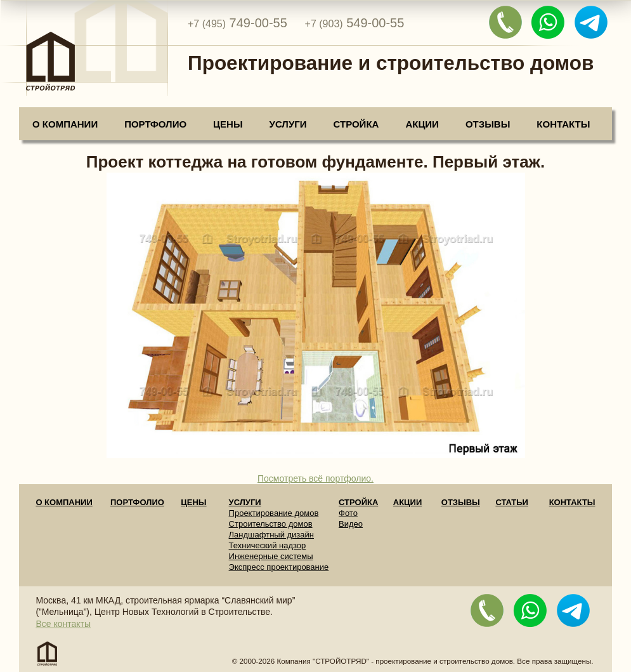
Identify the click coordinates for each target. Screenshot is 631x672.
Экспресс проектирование (279, 567)
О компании (65, 124)
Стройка (356, 124)
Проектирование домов (274, 513)
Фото (348, 513)
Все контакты (63, 624)
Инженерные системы (271, 556)
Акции (422, 124)
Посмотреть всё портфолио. (315, 478)
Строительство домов (271, 524)
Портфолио (155, 124)
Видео (351, 524)
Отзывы (488, 124)
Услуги (288, 124)
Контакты (563, 124)
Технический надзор (268, 545)
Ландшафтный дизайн (271, 535)
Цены (228, 124)
